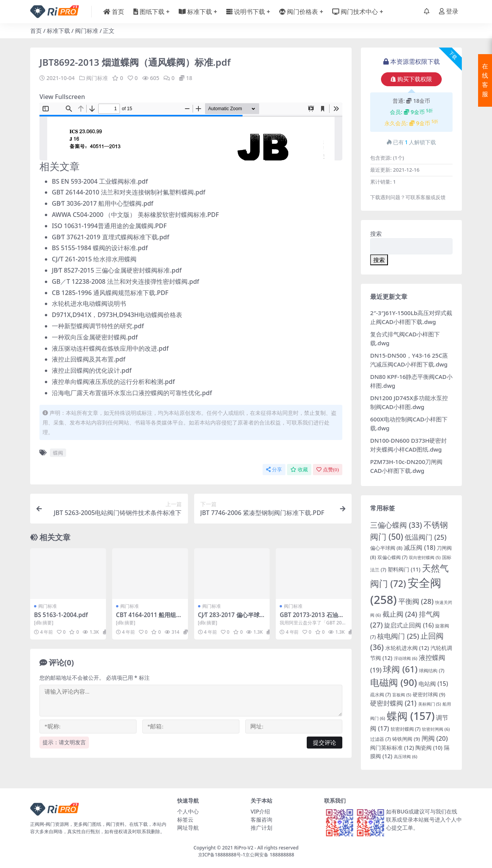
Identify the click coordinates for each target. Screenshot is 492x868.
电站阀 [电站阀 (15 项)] (433, 684)
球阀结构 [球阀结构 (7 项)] (432, 671)
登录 (449, 11)
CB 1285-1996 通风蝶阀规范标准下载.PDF (110, 293)
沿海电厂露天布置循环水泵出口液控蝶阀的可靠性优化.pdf (132, 393)
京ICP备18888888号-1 (222, 855)
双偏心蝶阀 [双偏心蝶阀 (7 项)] (393, 557)
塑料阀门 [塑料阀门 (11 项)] (404, 569)
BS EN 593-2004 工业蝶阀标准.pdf (100, 181)
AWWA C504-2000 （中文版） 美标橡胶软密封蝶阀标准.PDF (135, 215)
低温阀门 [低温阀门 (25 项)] (425, 537)
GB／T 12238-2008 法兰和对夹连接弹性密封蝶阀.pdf (126, 281)
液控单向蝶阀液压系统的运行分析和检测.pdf (113, 382)
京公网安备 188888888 (270, 855)
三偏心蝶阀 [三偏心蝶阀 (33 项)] (396, 525)
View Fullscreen (62, 97)
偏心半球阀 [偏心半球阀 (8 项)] (386, 548)
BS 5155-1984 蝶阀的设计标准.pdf (100, 248)
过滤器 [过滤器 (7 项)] (381, 739)
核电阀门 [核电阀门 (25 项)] (398, 636)
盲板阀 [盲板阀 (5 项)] (402, 695)
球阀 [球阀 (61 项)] (400, 669)
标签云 (185, 819)
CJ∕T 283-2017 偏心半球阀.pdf (229, 618)
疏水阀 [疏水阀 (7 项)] (381, 695)
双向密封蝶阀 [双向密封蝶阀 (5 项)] (425, 558)
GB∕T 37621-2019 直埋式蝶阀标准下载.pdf (111, 237)
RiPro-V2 (243, 848)
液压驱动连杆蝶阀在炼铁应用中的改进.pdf (110, 348)
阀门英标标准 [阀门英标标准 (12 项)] (392, 748)
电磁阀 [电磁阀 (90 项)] (394, 682)
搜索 (376, 234)
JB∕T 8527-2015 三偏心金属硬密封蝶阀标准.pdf (117, 270)
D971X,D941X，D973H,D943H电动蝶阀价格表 (117, 315)
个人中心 (188, 811)
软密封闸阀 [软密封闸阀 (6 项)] (436, 729)
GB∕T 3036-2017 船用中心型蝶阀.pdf (102, 203)
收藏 (299, 470)
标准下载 (58, 31)
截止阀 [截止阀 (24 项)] (400, 614)
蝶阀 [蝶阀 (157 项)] (411, 716)
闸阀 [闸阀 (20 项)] (435, 738)
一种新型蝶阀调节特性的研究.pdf (98, 326)
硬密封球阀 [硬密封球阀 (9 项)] (429, 694)
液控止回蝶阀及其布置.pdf (89, 359)
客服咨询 (261, 819)
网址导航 (188, 828)
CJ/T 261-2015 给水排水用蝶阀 (94, 259)
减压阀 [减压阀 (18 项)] (419, 547)
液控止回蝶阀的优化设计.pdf (92, 370)
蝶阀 (58, 453)
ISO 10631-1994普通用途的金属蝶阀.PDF (109, 226)
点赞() (328, 470)
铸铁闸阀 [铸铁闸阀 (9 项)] (406, 739)
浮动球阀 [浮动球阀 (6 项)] (406, 658)
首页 (36, 31)
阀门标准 (87, 31)
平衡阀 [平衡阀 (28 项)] (416, 601)
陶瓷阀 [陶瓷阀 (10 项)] (429, 748)
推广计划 (261, 828)
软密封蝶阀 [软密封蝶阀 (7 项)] (406, 729)
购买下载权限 (411, 79)
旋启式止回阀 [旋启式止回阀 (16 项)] (409, 625)
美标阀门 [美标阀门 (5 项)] (430, 704)
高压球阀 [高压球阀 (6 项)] (406, 756)
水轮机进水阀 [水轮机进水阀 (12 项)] (407, 648)
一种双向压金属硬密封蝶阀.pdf (95, 337)
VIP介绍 (260, 811)
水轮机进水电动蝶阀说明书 (89, 304)
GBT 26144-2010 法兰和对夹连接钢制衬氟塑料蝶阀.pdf (129, 192)
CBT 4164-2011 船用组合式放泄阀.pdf (149, 618)
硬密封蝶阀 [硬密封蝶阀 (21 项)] (393, 703)
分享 (274, 470)
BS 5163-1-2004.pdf (61, 615)
